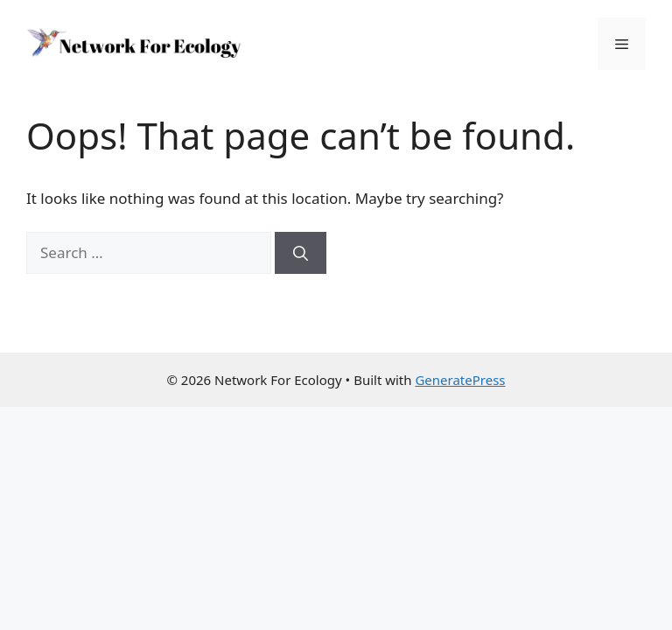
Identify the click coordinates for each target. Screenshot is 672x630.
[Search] (301, 253)
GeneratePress (460, 380)
